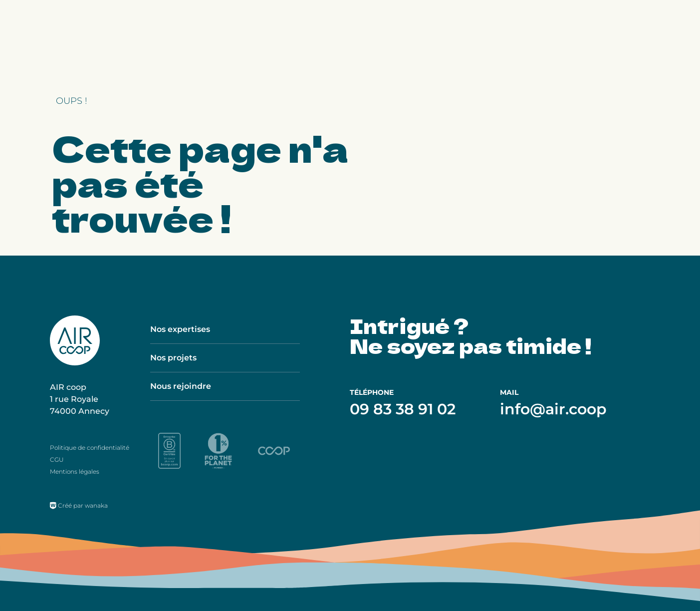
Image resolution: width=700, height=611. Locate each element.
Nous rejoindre (181, 386)
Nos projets (173, 358)
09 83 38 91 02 (403, 409)
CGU (57, 459)
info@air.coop (553, 409)
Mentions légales (75, 471)
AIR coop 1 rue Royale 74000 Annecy (80, 399)
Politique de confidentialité (90, 448)
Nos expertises (180, 329)
